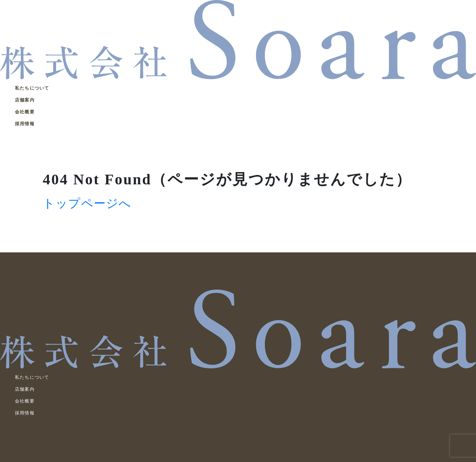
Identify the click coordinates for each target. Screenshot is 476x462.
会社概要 (25, 112)
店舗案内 (25, 100)
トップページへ (87, 203)
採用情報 (25, 124)
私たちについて (32, 88)
